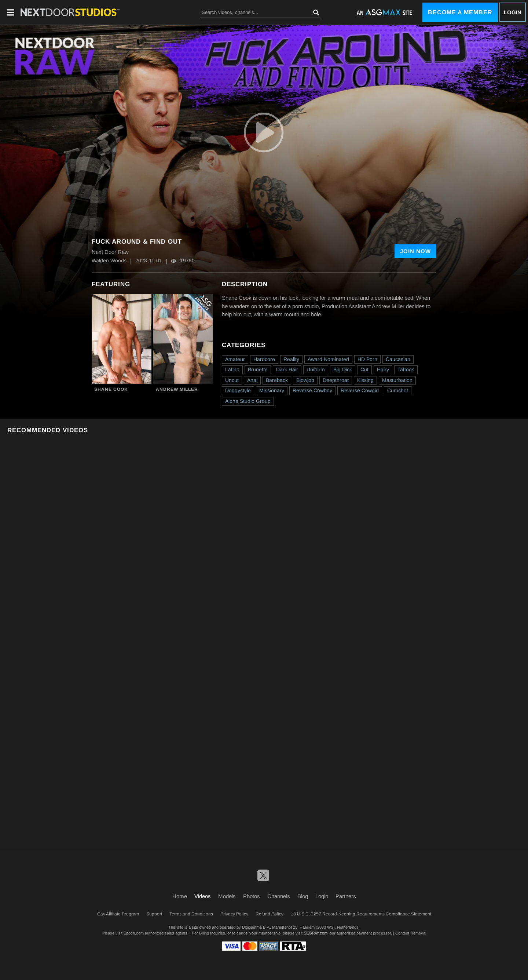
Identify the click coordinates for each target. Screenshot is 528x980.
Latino (232, 369)
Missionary (272, 390)
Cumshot (398, 390)
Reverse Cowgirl (360, 390)
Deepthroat (336, 380)
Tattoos (406, 369)
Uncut (232, 380)
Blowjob (305, 380)
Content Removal (411, 933)
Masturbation (397, 380)
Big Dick (343, 369)
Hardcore (264, 359)
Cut (364, 369)
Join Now (415, 251)
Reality (291, 359)
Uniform (316, 369)
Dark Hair (287, 369)
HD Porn (367, 359)
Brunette (258, 369)
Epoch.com (134, 933)
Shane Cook (111, 389)
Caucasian (398, 359)
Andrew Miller (177, 389)
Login (513, 12)
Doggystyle (238, 390)
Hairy (383, 369)
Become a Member (460, 12)
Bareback (277, 380)
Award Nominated (328, 359)
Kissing (365, 380)
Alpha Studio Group (248, 401)
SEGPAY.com (316, 933)
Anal (252, 380)
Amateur (235, 359)
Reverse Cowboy (312, 390)
